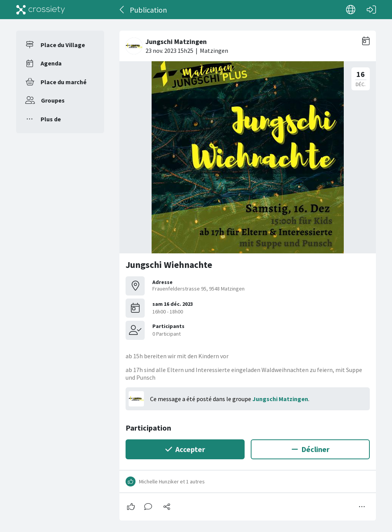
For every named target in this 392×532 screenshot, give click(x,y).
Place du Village (63, 45)
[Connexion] (371, 10)
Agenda (51, 63)
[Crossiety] (41, 10)
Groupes (53, 100)
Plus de (51, 119)
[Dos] (122, 10)
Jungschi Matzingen (280, 399)
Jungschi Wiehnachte (169, 265)
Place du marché (64, 82)
